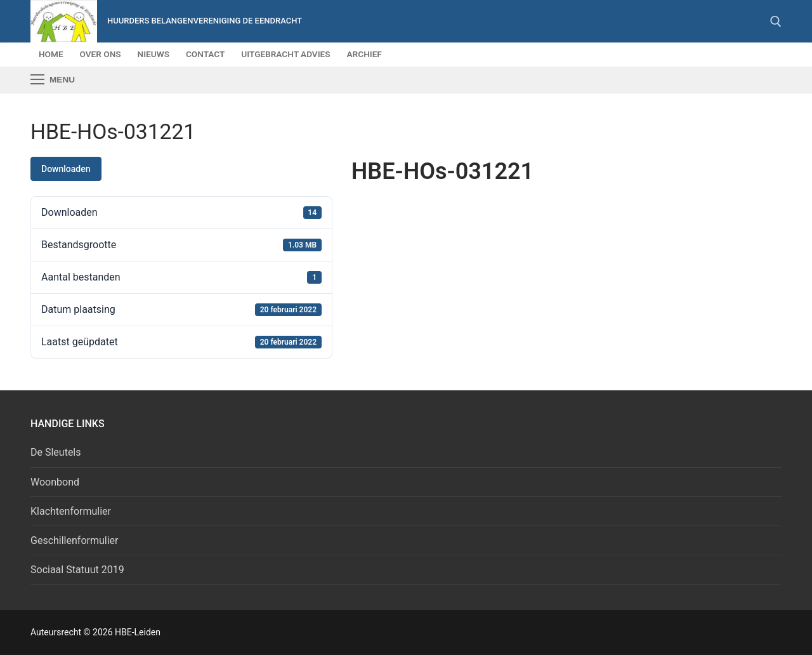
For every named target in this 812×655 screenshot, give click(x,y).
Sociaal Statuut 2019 (77, 570)
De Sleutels (56, 452)
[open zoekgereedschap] (776, 22)
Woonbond (55, 482)
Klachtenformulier (71, 511)
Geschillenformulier (74, 540)
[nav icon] (53, 80)
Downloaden (66, 169)
